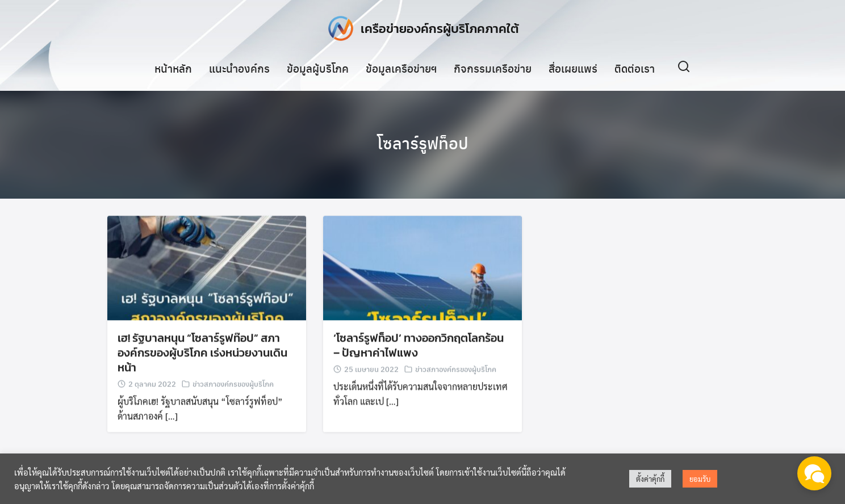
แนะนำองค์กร (239, 68)
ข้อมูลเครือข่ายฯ (401, 68)
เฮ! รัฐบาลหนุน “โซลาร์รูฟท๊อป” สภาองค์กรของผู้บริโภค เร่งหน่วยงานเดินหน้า (202, 354)
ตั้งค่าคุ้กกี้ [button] (650, 479)
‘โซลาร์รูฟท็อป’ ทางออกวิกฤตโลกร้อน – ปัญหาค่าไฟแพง (419, 346)
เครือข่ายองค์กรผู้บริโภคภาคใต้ (440, 28)
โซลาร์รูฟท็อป (423, 142)
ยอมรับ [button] (700, 479)
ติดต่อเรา (635, 68)
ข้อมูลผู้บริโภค (318, 68)
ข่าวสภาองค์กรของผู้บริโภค (233, 385)
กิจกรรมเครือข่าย (493, 68)
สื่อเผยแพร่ (573, 68)
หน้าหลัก (173, 68)
